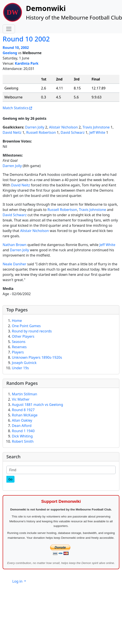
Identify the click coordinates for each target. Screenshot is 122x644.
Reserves (19, 347)
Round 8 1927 (23, 410)
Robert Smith (23, 441)
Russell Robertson (41, 132)
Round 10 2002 (26, 39)
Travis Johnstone (96, 127)
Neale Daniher (15, 264)
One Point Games (26, 326)
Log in (18, 581)
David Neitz (12, 132)
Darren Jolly (35, 127)
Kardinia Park (27, 63)
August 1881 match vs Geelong (37, 405)
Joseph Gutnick (24, 363)
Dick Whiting (22, 436)
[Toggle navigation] (9, 29)
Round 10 (11, 48)
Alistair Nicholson (63, 127)
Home (17, 321)
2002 (25, 48)
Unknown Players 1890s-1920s (37, 357)
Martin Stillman (25, 394)
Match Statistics (15, 108)
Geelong (10, 53)
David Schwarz (73, 132)
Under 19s (20, 368)
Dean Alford (22, 426)
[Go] (10, 479)
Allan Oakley (22, 420)
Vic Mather (21, 399)
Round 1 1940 (23, 431)
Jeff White (97, 132)
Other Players (23, 336)
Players (18, 352)
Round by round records (32, 331)
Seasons (19, 342)
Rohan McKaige (25, 415)
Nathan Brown (15, 245)
